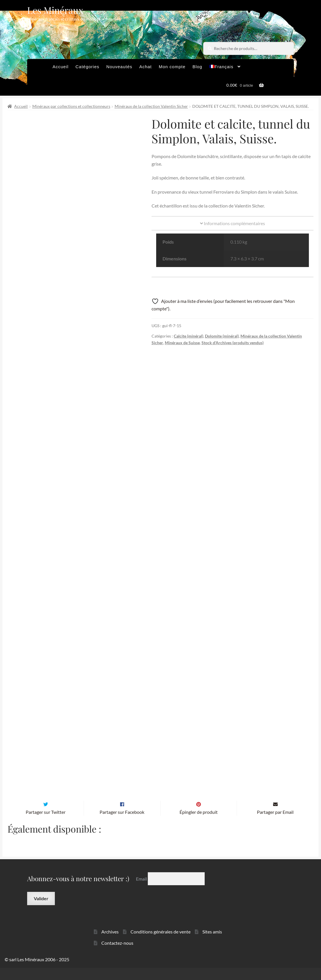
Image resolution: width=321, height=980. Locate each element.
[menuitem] (225, 68)
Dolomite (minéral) (222, 336)
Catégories (87, 67)
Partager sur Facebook (122, 824)
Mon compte (172, 67)
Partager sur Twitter (46, 824)
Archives (110, 944)
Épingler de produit (199, 824)
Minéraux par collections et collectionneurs (71, 106)
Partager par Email (275, 824)
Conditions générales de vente (160, 944)
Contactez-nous (117, 955)
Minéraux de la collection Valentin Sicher (151, 106)
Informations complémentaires (233, 223)
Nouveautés (119, 67)
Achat (145, 67)
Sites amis (212, 944)
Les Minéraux (55, 10)
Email (142, 891)
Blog (197, 67)
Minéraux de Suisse (182, 343)
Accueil (60, 67)
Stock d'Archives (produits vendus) (233, 343)
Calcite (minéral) (189, 336)
